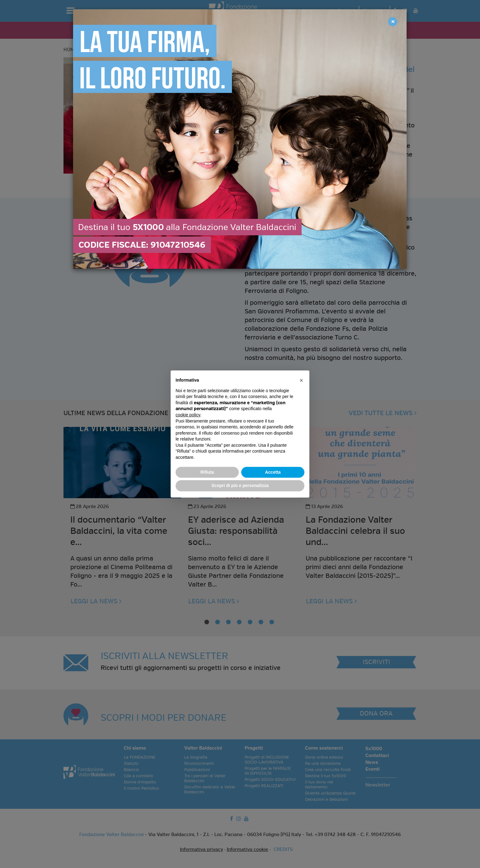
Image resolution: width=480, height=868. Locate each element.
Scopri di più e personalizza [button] (240, 485)
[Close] (393, 22)
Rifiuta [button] (207, 472)
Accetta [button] (273, 472)
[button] (301, 380)
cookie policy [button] (188, 415)
